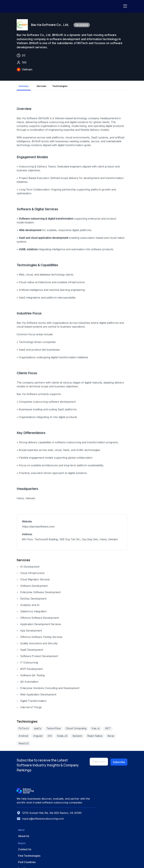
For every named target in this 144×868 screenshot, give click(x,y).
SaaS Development (31, 651)
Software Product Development (38, 658)
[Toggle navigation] (126, 6)
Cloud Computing (75, 730)
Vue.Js (94, 730)
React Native (79, 737)
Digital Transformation (32, 702)
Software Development (33, 587)
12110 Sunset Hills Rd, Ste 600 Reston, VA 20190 (31, 829)
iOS (34, 737)
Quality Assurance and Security (38, 645)
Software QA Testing (31, 677)
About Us (65, 799)
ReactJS (109, 737)
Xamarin (62, 737)
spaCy (37, 730)
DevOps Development (32, 600)
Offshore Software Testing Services (40, 638)
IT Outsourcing (28, 664)
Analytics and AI (29, 606)
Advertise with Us (117, 805)
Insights (83, 818)
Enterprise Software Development (39, 594)
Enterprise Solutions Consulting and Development (49, 690)
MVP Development (30, 670)
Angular (22, 737)
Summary (23, 87)
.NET (106, 730)
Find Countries (87, 811)
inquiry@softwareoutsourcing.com (34, 839)
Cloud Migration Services (34, 581)
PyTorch (23, 730)
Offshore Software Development (38, 619)
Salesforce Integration (32, 613)
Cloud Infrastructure (31, 574)
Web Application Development (37, 696)
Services (40, 87)
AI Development (29, 568)
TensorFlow (52, 730)
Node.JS (47, 737)
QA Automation (28, 683)
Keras (95, 737)
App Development (30, 632)
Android (119, 730)
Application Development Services (39, 626)
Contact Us (85, 799)
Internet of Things (30, 709)
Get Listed (112, 799)
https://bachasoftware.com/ (37, 528)
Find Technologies (90, 805)
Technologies (58, 87)
